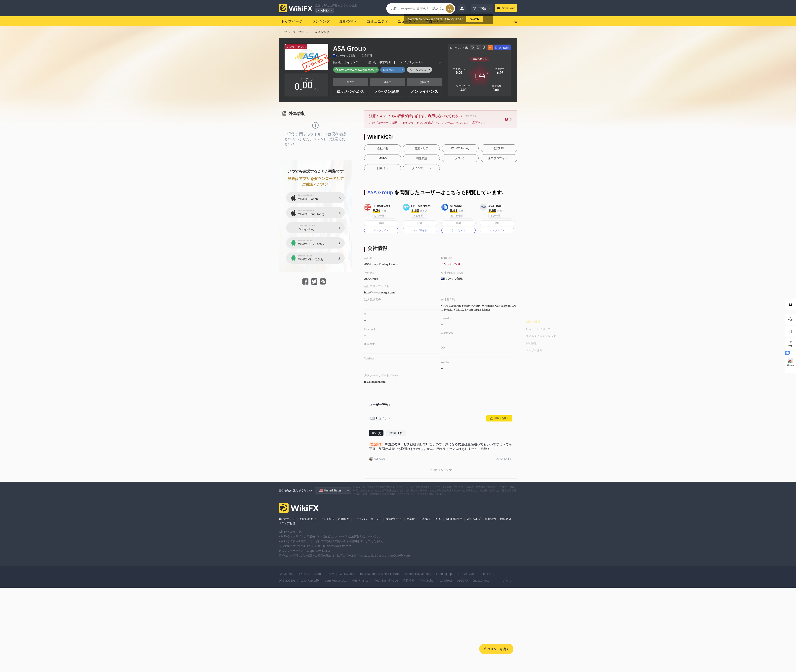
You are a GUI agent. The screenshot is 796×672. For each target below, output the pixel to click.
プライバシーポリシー (368, 519)
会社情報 (531, 343)
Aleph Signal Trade (386, 580)
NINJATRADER (467, 574)
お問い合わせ (308, 519)
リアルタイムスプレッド (541, 336)
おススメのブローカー (539, 329)
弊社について (287, 519)
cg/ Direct (446, 580)
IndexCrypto (481, 580)
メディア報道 (287, 523)
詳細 (381, 223)
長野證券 (409, 580)
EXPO (438, 519)
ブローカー (305, 32)
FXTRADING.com (310, 574)
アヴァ (330, 574)
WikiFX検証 (533, 322)
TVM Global (427, 580)
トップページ (287, 32)
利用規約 (344, 519)
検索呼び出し (394, 519)
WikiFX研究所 (454, 519)
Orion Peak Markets (418, 574)
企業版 (411, 519)
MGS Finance (360, 580)
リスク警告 (327, 519)
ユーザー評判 (534, 350)
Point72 (486, 574)
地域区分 (506, 519)
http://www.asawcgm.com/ (380, 293)
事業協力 (490, 519)
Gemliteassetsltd (336, 580)
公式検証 (425, 519)
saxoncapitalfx (310, 580)
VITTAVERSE (347, 574)
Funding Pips (445, 574)
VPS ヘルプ (474, 519)
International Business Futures (380, 574)
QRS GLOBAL (287, 580)
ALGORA (463, 580)
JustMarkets (286, 574)
